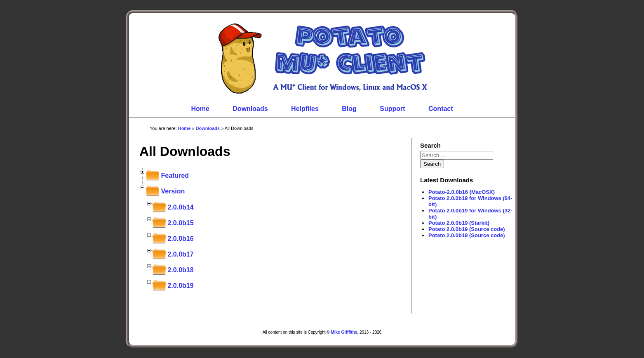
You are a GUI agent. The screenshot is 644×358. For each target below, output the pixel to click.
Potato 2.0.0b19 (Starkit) (459, 223)
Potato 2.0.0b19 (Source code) (467, 229)
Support (392, 109)
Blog (349, 109)
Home (200, 109)
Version (173, 191)
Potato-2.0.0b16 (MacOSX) (462, 192)
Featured (175, 175)
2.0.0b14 (180, 207)
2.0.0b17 (180, 254)
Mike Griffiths (344, 332)
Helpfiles (305, 109)
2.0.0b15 (180, 223)
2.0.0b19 (180, 286)
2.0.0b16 (180, 239)
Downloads (250, 109)
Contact (441, 109)
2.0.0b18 (180, 270)
